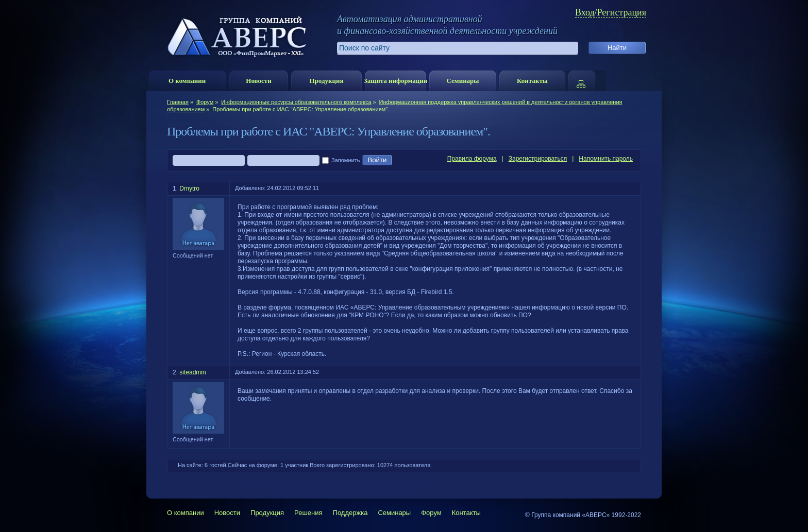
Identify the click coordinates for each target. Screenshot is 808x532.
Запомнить (341, 161)
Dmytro (189, 188)
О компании (187, 81)
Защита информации (395, 81)
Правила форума (472, 159)
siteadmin (192, 372)
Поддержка (350, 513)
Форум (205, 102)
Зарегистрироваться (538, 159)
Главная (178, 102)
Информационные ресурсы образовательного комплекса (296, 102)
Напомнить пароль (606, 159)
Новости (258, 81)
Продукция (326, 81)
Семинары (462, 81)
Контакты (532, 81)
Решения (308, 513)
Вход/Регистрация (611, 13)
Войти (377, 160)
